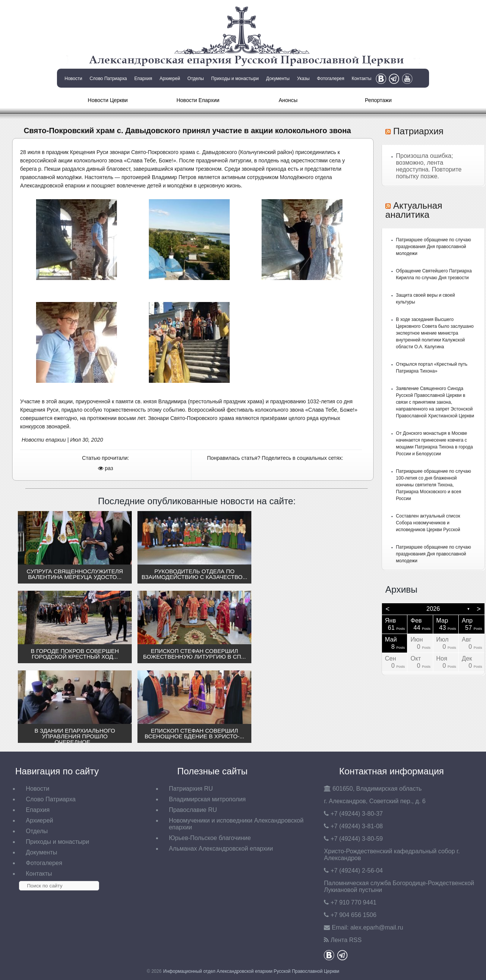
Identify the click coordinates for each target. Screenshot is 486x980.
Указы (303, 79)
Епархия (143, 79)
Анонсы (288, 100)
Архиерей (170, 79)
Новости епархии (44, 440)
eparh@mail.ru (377, 927)
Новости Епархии (198, 100)
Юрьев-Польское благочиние (210, 838)
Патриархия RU (191, 789)
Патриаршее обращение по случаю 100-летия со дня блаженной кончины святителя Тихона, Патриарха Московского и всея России (434, 485)
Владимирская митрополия (207, 799)
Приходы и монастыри (235, 79)
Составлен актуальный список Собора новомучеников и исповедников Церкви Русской (428, 523)
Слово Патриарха (108, 79)
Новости (73, 79)
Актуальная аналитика (414, 210)
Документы (278, 79)
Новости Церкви (108, 100)
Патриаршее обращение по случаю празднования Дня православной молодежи (434, 247)
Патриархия (418, 131)
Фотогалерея (331, 79)
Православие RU (193, 810)
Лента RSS (346, 940)
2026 (433, 609)
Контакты (361, 79)
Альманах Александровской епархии (221, 849)
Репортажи (378, 100)
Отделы (196, 79)
